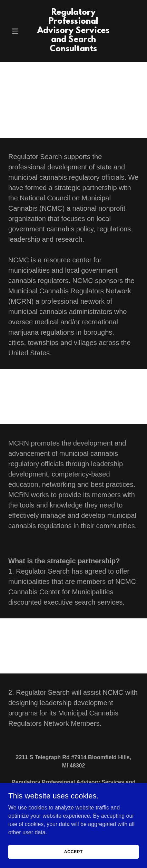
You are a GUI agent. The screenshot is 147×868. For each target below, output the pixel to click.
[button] (18, 31)
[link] (74, 49)
